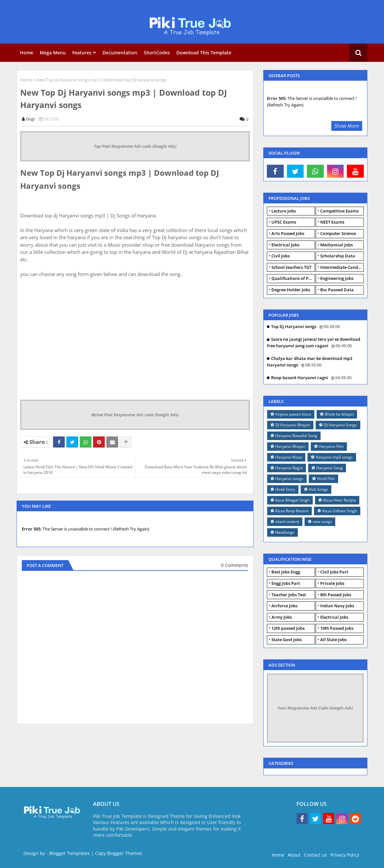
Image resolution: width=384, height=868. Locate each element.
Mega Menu (53, 53)
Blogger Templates (69, 853)
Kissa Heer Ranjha (340, 500)
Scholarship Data (338, 256)
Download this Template (204, 53)
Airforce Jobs (284, 606)
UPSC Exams (284, 222)
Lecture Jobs (284, 211)
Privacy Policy (345, 855)
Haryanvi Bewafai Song (296, 436)
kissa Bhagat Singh (292, 500)
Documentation (120, 53)
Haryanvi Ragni (289, 468)
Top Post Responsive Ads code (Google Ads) (135, 146)
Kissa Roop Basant (292, 511)
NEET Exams (332, 222)
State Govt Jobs (287, 640)
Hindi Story (285, 489)
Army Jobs (282, 617)
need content (287, 522)
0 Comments (235, 565)
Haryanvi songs (289, 479)
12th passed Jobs (288, 628)
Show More (347, 126)
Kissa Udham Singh (340, 511)
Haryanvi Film (331, 446)
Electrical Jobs (285, 245)
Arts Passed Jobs (288, 233)
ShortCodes (157, 53)
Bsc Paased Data (337, 290)
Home (27, 53)
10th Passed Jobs (337, 628)
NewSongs (285, 532)
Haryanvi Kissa (289, 457)
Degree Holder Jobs (291, 290)
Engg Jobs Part (286, 583)
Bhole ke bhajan (339, 414)
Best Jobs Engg (286, 572)
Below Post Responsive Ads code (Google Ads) (135, 415)
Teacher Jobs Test (289, 595)
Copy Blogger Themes (119, 853)
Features (82, 53)
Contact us (315, 855)
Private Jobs (332, 583)
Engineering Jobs (337, 278)
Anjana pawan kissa (293, 414)
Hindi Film (326, 479)
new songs (322, 522)
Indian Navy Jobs (337, 606)
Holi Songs (318, 489)
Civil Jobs (281, 256)
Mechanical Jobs (336, 245)
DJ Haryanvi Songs (340, 425)
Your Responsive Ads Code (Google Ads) (315, 708)
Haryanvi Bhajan (290, 446)
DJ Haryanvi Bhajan (293, 425)
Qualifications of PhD (293, 278)
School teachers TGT (291, 267)
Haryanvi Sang (329, 468)
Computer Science (338, 233)
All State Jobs (333, 640)
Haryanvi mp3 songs (334, 457)
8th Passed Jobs (336, 595)
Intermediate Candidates (342, 267)
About (294, 855)
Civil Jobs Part (334, 572)
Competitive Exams (339, 211)
